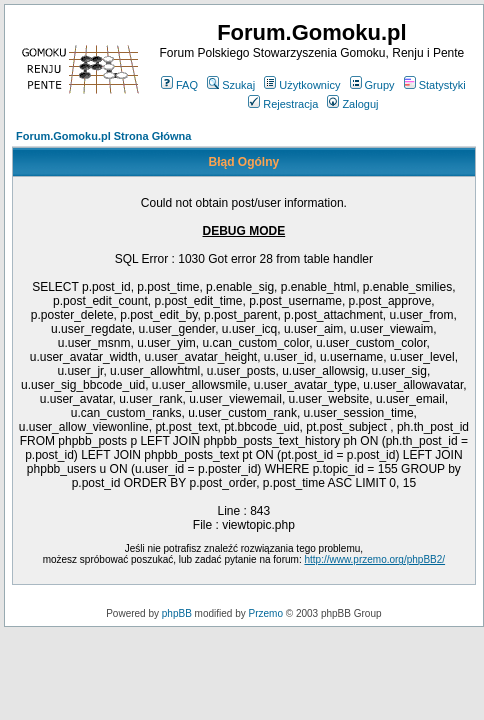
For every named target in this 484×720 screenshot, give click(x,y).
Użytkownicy (302, 85)
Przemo (266, 613)
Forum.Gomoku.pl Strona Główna (103, 136)
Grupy (372, 85)
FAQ (179, 85)
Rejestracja (283, 104)
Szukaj (231, 85)
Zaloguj (352, 104)
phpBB (177, 613)
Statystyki (435, 85)
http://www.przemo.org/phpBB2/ (374, 559)
